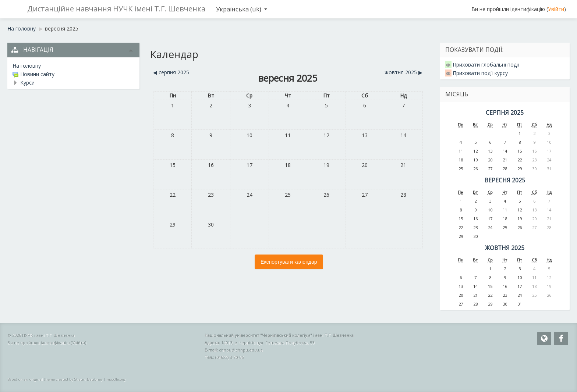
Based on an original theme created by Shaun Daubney (55, 379)
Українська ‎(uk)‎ (242, 9)
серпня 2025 (505, 113)
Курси (27, 83)
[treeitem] (73, 66)
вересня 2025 (62, 28)
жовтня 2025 (505, 248)
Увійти (556, 9)
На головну (27, 66)
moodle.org (116, 379)
